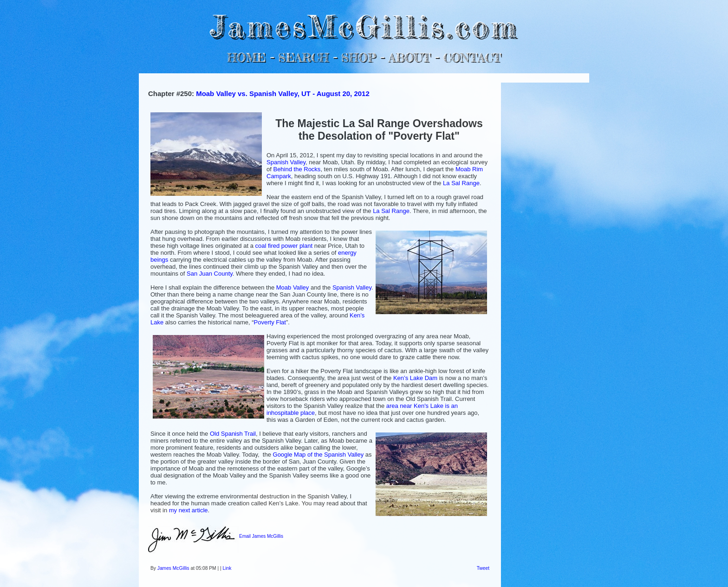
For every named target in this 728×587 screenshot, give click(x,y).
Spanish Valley (286, 162)
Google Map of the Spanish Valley (318, 455)
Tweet (483, 568)
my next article (188, 510)
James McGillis (173, 568)
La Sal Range (461, 183)
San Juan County (210, 274)
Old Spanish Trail (233, 434)
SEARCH (303, 57)
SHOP (358, 57)
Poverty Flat (270, 322)
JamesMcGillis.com (364, 26)
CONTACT (472, 57)
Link (227, 568)
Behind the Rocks (297, 169)
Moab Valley (293, 287)
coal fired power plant (284, 246)
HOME (247, 57)
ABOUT (409, 57)
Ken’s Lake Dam (415, 378)
